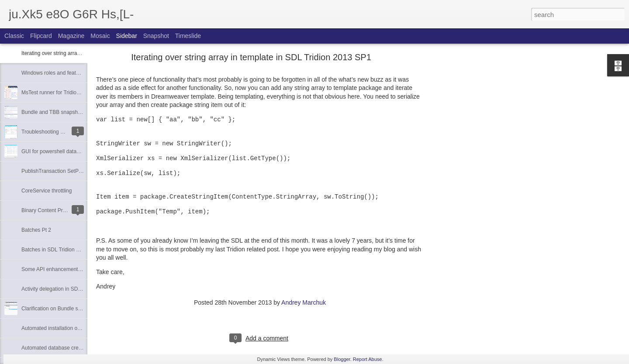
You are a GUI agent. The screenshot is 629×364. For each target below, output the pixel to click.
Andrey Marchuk (304, 302)
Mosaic (100, 36)
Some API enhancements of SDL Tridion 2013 (75, 269)
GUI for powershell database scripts (63, 151)
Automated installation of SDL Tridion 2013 (71, 328)
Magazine (71, 36)
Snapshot (156, 36)
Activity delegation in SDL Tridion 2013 (66, 289)
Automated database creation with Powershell (74, 348)
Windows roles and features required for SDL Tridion (82, 73)
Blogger (342, 359)
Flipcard (41, 36)
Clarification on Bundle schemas (59, 309)
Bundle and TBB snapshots (53, 112)
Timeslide (188, 36)
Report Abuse (368, 359)
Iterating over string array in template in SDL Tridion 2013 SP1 (251, 57)
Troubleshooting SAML (48, 132)
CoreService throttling (47, 191)
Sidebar (127, 36)
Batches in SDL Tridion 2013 (55, 250)
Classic (14, 36)
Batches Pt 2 (36, 230)
